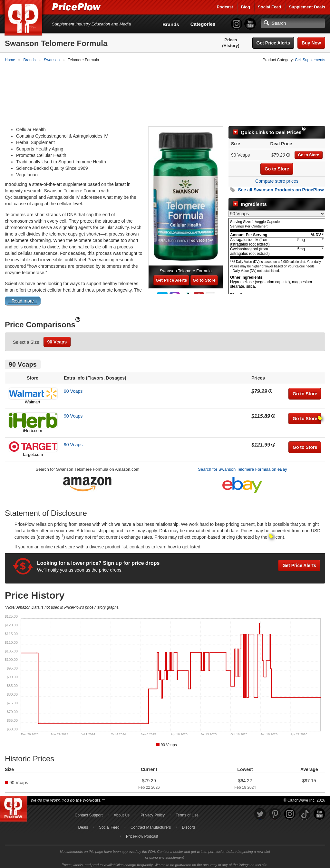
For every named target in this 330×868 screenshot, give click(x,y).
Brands (171, 24)
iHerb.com (32, 428)
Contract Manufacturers (151, 825)
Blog (245, 7)
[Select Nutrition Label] (277, 211)
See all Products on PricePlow (281, 187)
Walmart (33, 399)
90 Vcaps (57, 339)
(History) (231, 46)
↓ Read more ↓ (23, 298)
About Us (122, 812)
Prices (231, 40)
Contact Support (89, 812)
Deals (83, 825)
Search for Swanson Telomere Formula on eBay (243, 466)
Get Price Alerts (273, 43)
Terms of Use (187, 812)
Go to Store (309, 152)
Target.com (33, 452)
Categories (203, 24)
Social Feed (269, 7)
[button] (165, 299)
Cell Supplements (310, 60)
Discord (189, 825)
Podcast (225, 7)
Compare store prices (277, 178)
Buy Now (311, 43)
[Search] (293, 23)
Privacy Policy (153, 812)
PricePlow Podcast (142, 834)
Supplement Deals (307, 7)
